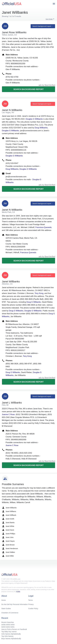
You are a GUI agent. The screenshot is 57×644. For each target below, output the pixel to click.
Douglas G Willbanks (34, 119)
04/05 (8, 625)
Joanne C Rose (8, 414)
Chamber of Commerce (10, 613)
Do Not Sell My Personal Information (15, 604)
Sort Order (49, 19)
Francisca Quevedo (43, 227)
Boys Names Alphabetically (11, 639)
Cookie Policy (33, 609)
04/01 (12, 627)
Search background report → (43, 26)
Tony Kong (39, 293)
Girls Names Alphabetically (11, 634)
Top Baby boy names (9, 632)
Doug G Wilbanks (34, 302)
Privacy (31, 604)
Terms (31, 600)
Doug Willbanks (41, 128)
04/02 (8, 627)
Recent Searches (8, 622)
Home (4, 600)
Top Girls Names (7, 636)
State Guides (6, 609)
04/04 (12, 625)
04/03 (3, 627)
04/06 (3, 625)
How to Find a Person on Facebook (14, 629)
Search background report (28, 89)
